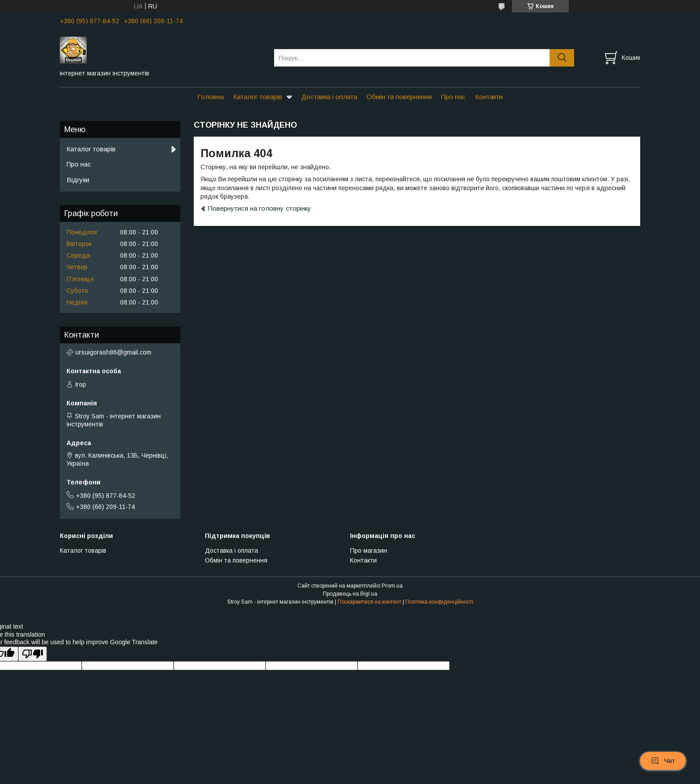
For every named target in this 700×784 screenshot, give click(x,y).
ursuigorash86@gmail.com (113, 352)
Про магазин (369, 550)
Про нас (453, 97)
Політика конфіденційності (439, 602)
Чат (663, 761)
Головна (210, 97)
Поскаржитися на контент (369, 602)
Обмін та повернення (399, 97)
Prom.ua (392, 586)
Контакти (489, 97)
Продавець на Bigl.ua (350, 594)
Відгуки (78, 180)
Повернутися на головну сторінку (260, 208)
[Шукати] (562, 58)
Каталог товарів (258, 97)
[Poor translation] (33, 654)
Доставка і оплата (329, 97)
